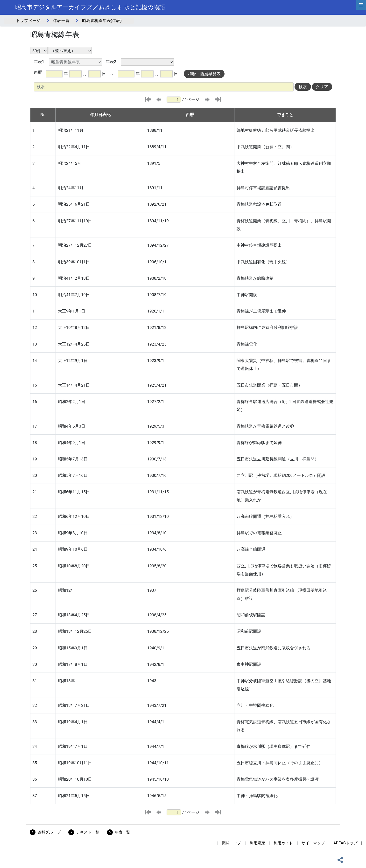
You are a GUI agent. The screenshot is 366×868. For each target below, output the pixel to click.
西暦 (38, 72)
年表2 (111, 62)
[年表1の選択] (75, 62)
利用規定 (257, 843)
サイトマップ (313, 843)
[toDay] (166, 74)
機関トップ (231, 843)
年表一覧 (61, 21)
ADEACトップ (345, 843)
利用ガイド (283, 843)
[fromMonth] (75, 74)
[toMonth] (147, 74)
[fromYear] (54, 74)
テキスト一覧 (88, 832)
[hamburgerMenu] (361, 5)
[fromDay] (94, 74)
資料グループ (49, 832)
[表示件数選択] (39, 51)
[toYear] (126, 74)
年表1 (39, 62)
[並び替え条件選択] (70, 51)
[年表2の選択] (147, 62)
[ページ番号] (174, 100)
